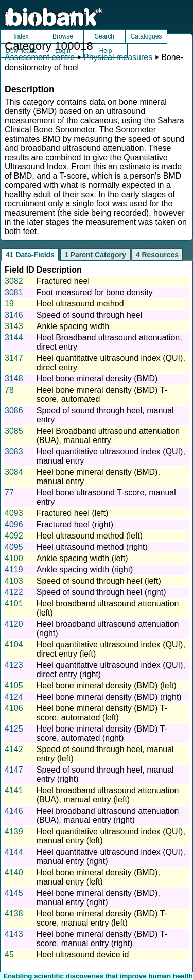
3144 (14, 338)
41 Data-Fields (30, 255)
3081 (14, 292)
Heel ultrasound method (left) (90, 536)
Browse (63, 36)
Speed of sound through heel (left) (99, 581)
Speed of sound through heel (90, 315)
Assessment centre (40, 57)
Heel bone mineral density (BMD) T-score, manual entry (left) (102, 918)
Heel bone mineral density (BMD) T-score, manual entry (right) (102, 939)
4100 (14, 558)
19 (9, 304)
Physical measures (118, 57)
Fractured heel (63, 281)
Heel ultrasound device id (83, 955)
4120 (14, 624)
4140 (14, 872)
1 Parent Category (95, 255)
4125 (14, 729)
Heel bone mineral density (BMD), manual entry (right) (98, 898)
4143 (14, 934)
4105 (14, 686)
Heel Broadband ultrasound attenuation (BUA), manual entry (108, 436)
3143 (14, 326)
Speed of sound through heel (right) (101, 592)
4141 (14, 790)
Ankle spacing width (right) (85, 570)
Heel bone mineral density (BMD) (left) (107, 686)
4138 (14, 914)
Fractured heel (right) (75, 524)
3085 (14, 431)
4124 (14, 697)
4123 (14, 665)
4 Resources (157, 255)
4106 (14, 708)
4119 (14, 570)
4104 (14, 645)
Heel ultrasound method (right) (92, 547)
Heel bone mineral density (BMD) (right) (109, 697)
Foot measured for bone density (95, 292)
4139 (14, 831)
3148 (14, 379)
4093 (14, 513)
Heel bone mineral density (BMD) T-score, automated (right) (102, 733)
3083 (14, 451)
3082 (14, 281)
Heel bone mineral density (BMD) (97, 379)
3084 (14, 472)
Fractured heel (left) (73, 513)
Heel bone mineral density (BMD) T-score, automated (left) (102, 713)
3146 (14, 315)
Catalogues (146, 36)
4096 (14, 524)
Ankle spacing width (73, 326)
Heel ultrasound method (80, 304)
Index (21, 36)
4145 (14, 893)
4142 (14, 749)
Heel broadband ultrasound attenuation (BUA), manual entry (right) (108, 815)
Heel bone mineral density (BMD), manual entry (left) (98, 877)
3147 (14, 358)
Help (106, 51)
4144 (14, 852)
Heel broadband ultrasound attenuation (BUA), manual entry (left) (108, 795)
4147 (14, 770)
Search (104, 36)
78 (9, 390)
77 (9, 493)
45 (9, 955)
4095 (14, 547)
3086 (14, 410)
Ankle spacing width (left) (82, 558)
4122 (14, 592)
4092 (14, 536)
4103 (14, 581)
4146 (14, 811)
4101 (14, 603)
